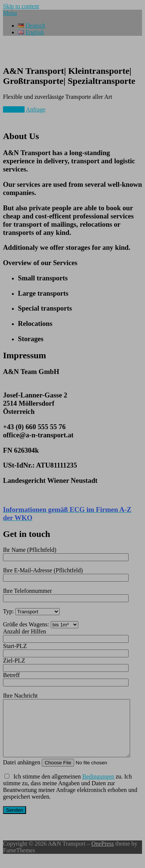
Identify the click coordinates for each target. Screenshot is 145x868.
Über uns (14, 109)
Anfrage (35, 109)
